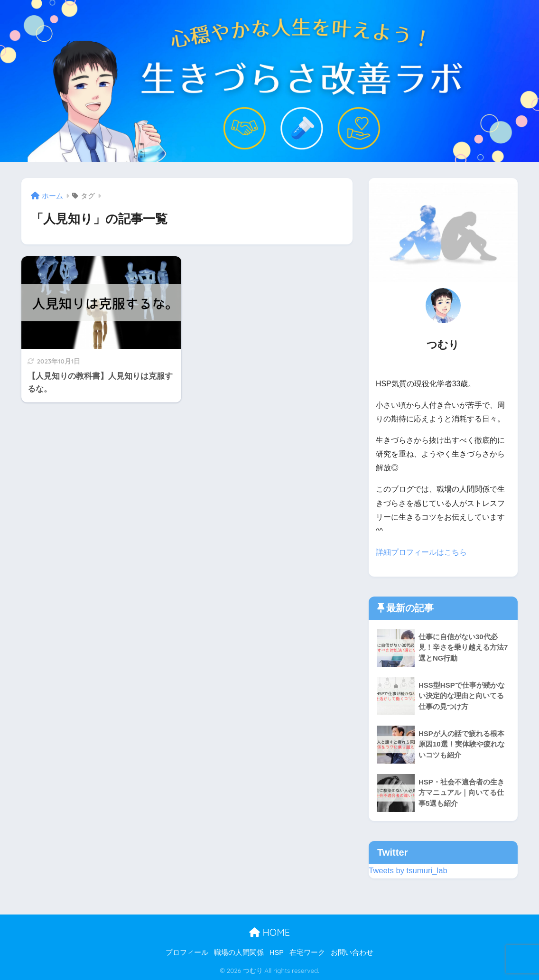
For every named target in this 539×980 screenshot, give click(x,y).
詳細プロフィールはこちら (421, 552)
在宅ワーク (307, 952)
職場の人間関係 (239, 952)
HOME (269, 932)
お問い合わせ (352, 952)
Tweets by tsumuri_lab (408, 871)
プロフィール (187, 952)
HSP (277, 952)
